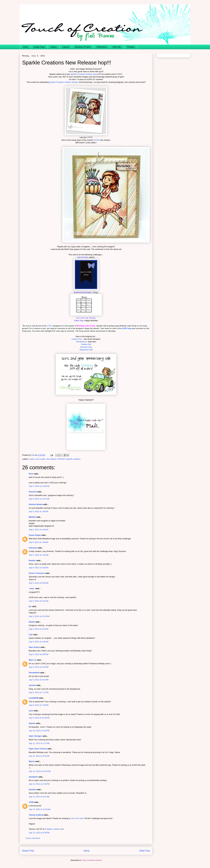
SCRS (97, 140)
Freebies (131, 47)
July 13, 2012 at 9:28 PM (39, 833)
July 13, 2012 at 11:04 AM (40, 809)
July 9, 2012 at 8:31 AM (38, 601)
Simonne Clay (86, 347)
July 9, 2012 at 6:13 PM (39, 667)
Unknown (33, 548)
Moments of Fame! (83, 47)
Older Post (145, 851)
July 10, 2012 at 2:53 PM (39, 731)
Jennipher (33, 777)
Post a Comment (33, 838)
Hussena (33, 492)
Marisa (32, 761)
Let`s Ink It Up (82, 318)
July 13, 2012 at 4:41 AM (39, 797)
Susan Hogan (35, 535)
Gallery (54, 47)
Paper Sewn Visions (38, 749)
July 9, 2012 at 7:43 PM (39, 705)
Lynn (31, 711)
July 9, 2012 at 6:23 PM (39, 680)
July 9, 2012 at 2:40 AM (38, 555)
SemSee (32, 789)
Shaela (32, 622)
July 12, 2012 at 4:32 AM (39, 756)
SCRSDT (61, 459)
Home (25, 47)
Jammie (32, 685)
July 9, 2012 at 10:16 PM (39, 718)
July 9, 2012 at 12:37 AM (39, 499)
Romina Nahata (36, 504)
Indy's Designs (35, 736)
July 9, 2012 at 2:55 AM (38, 568)
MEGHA (32, 517)
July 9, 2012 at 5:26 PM (39, 642)
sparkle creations (73, 459)
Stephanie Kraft (86, 350)
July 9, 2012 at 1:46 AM (38, 511)
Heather (32, 560)
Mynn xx (33, 660)
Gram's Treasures (37, 573)
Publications (102, 47)
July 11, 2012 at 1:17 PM (39, 743)
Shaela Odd (86, 344)
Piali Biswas (81, 342)
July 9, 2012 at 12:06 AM (39, 486)
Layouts (66, 47)
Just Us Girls (83, 257)
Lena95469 (34, 698)
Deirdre (32, 723)
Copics (32, 459)
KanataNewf (34, 673)
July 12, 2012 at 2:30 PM (39, 784)
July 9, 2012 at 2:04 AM (38, 530)
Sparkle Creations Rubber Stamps (63, 82)
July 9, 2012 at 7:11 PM (39, 692)
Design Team (39, 47)
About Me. (117, 47)
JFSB (31, 802)
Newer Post (28, 851)
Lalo (31, 635)
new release (51, 459)
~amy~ (32, 588)
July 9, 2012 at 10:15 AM (39, 616)
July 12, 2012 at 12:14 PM (40, 771)
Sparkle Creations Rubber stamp (84, 74)
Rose (31, 474)
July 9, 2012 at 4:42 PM (39, 629)
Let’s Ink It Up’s (77, 818)
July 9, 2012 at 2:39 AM (38, 542)
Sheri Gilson (34, 647)
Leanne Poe (77, 339)
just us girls (40, 459)
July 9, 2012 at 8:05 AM (38, 583)
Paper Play (79, 321)
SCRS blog (127, 328)
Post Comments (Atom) (92, 860)
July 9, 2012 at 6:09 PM (39, 654)
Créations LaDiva (52, 829)
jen (30, 606)
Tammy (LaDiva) (36, 815)
